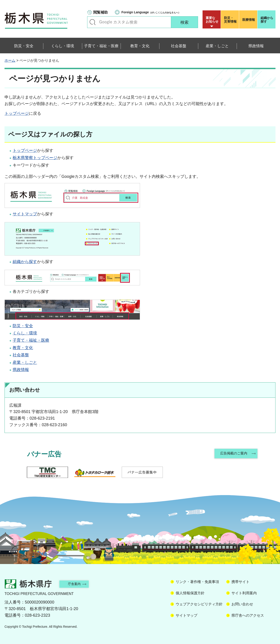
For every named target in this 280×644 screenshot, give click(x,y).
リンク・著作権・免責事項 (197, 582)
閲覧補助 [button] (100, 12)
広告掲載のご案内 (233, 454)
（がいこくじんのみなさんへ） (151, 12)
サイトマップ (25, 214)
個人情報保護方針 (190, 593)
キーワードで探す (93, 22)
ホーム (10, 60)
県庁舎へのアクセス (248, 615)
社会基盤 (21, 355)
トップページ (17, 113)
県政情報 (21, 370)
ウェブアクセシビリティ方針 (199, 604)
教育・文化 (23, 348)
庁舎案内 (78, 584)
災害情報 (231, 20)
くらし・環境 (25, 333)
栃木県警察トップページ (35, 158)
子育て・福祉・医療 (31, 340)
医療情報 (249, 20)
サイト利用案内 (244, 593)
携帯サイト (240, 582)
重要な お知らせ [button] (212, 20)
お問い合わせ (242, 604)
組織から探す (267, 20)
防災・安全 (23, 326)
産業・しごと (25, 362)
